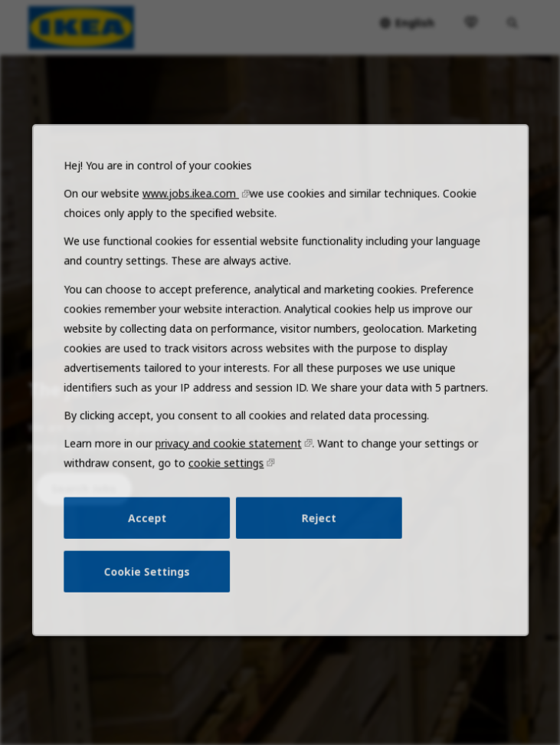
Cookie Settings (155, 592)
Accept (155, 542)
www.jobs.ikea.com (196, 238)
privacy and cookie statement (231, 472)
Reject (316, 542)
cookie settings (229, 491)
